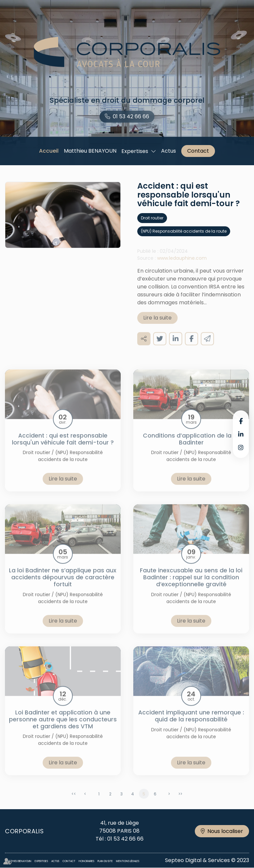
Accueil (49, 151)
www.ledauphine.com (182, 264)
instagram (241, 447)
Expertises (135, 151)
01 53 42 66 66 (131, 116)
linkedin (241, 434)
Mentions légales (128, 861)
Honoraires (86, 861)
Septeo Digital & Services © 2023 (207, 860)
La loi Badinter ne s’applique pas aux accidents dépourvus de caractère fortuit (63, 583)
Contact (198, 151)
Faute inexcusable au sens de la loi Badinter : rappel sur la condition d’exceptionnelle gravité (191, 583)
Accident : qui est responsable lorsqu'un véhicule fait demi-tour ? (63, 445)
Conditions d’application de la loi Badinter (191, 445)
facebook (241, 421)
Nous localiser (225, 831)
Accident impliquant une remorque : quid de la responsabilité (191, 722)
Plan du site (105, 861)
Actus (169, 151)
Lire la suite (157, 323)
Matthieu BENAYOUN (90, 151)
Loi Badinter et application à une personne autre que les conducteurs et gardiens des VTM (63, 725)
